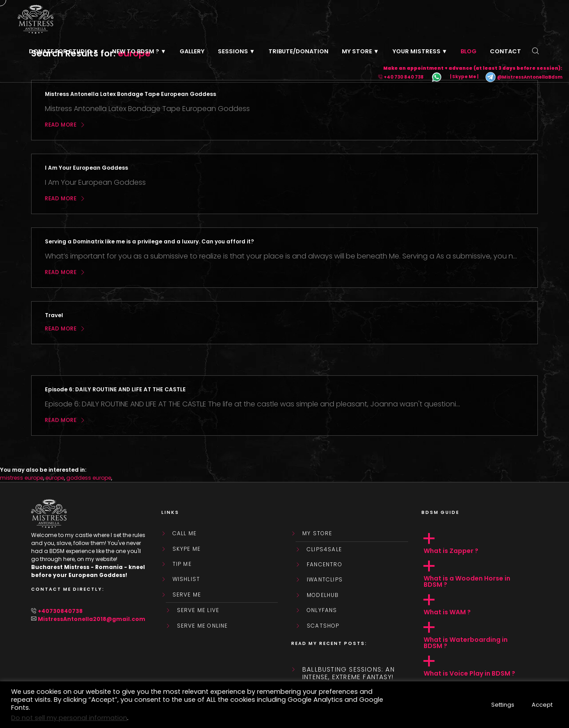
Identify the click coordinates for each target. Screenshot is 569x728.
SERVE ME (187, 595)
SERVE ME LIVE (198, 610)
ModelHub (323, 595)
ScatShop (323, 626)
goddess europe (89, 478)
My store (317, 533)
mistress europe (22, 478)
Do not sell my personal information (69, 718)
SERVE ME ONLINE (202, 626)
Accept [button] (542, 705)
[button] (480, 544)
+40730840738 (60, 611)
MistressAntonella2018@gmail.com (92, 619)
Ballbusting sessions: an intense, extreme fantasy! (349, 673)
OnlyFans (322, 610)
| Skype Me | (464, 77)
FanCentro (325, 565)
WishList (186, 579)
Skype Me (187, 549)
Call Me (184, 533)
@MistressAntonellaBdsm (524, 77)
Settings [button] (503, 705)
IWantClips (325, 580)
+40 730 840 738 (404, 77)
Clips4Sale (324, 549)
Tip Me (182, 564)
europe (55, 478)
